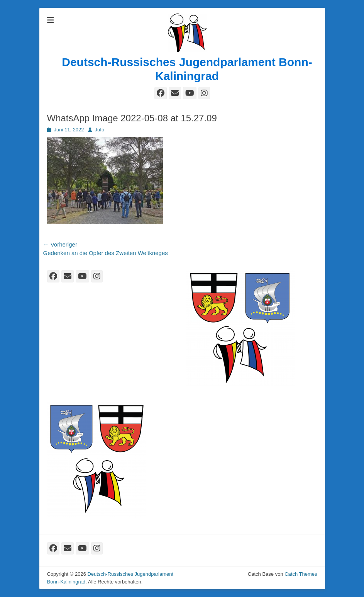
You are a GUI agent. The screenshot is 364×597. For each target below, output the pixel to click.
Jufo (100, 130)
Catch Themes (301, 574)
